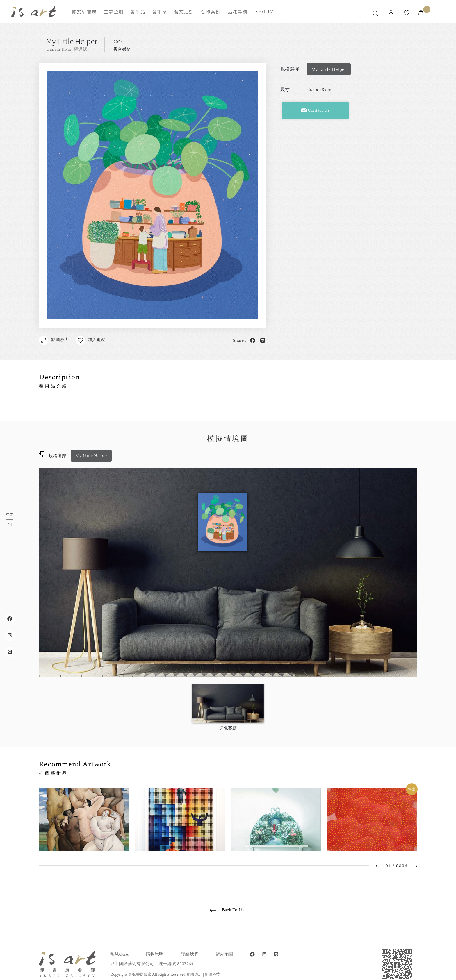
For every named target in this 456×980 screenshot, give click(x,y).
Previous (381, 866)
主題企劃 (114, 12)
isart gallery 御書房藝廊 (34, 12)
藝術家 (160, 12)
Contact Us (315, 110)
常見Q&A (119, 954)
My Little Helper (91, 456)
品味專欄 (238, 12)
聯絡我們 (190, 954)
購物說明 (155, 954)
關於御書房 (84, 12)
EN (9, 525)
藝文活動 (184, 12)
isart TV (264, 12)
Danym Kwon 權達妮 (67, 49)
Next (413, 866)
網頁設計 (195, 974)
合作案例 (211, 12)
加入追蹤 (90, 340)
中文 (10, 515)
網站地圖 (225, 954)
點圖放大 (54, 340)
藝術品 (138, 12)
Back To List (234, 910)
